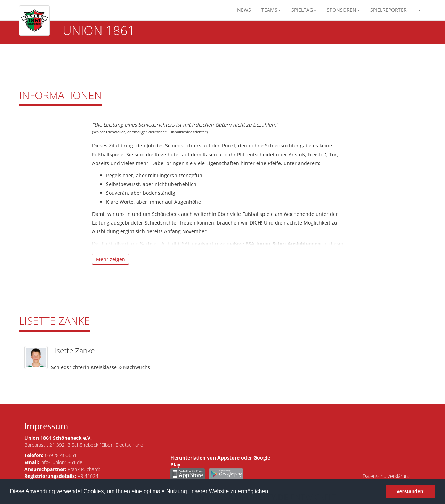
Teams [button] (271, 10)
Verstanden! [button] (411, 491)
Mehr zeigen (111, 259)
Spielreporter (389, 10)
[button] (419, 10)
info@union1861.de (61, 462)
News (244, 10)
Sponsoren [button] (343, 10)
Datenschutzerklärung (386, 476)
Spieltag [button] (304, 10)
